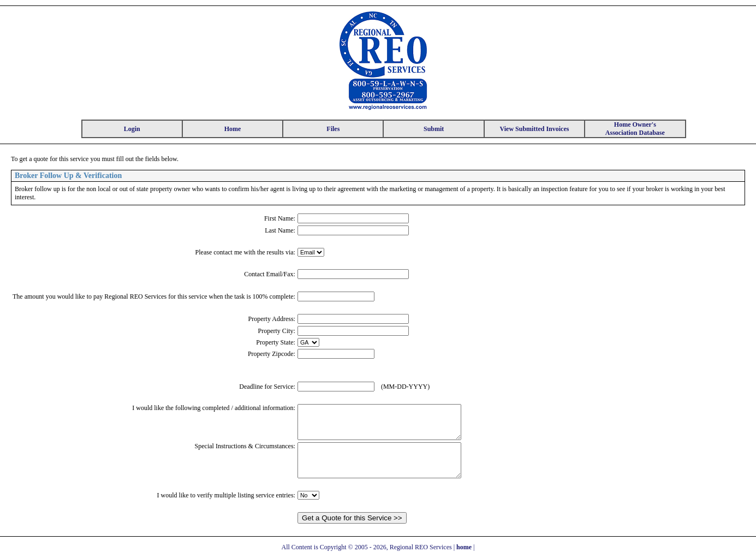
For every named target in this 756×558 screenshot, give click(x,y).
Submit (434, 129)
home (464, 547)
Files (333, 129)
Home (233, 129)
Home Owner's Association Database (635, 129)
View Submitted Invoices (535, 129)
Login (132, 129)
